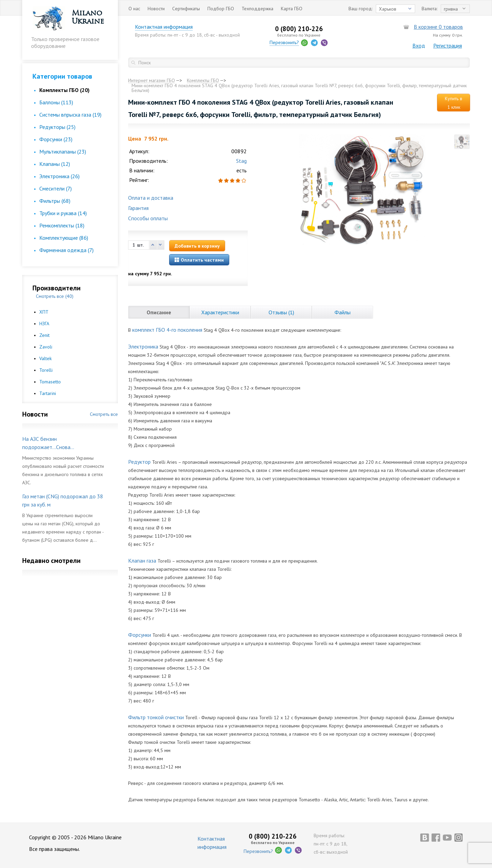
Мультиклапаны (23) (63, 152)
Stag (241, 161)
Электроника (143, 346)
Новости (156, 9)
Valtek (45, 358)
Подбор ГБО (221, 9)
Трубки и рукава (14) (63, 213)
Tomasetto (50, 382)
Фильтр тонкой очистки (156, 717)
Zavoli (46, 347)
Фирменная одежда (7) (66, 250)
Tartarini (48, 393)
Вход (419, 45)
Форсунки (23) (56, 139)
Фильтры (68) (55, 201)
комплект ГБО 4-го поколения (167, 330)
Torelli (46, 370)
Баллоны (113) (56, 102)
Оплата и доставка (151, 198)
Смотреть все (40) (55, 296)
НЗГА (44, 324)
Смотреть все (104, 414)
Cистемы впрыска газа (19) (70, 115)
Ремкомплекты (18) (62, 225)
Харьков (388, 9)
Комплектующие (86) (64, 238)
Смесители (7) (56, 188)
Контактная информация (164, 27)
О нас (134, 9)
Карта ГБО (292, 9)
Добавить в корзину (197, 246)
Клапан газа (142, 561)
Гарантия (138, 208)
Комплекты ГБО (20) (64, 90)
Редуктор (139, 462)
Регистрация (448, 45)
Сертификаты (186, 9)
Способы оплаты (148, 218)
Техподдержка (257, 9)
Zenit (44, 335)
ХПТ (44, 312)
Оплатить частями (199, 260)
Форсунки (140, 635)
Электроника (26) (59, 176)
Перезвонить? (284, 42)
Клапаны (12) (55, 164)
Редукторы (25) (57, 127)
